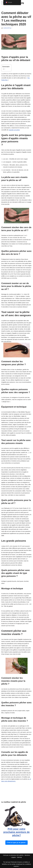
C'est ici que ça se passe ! (16, 843)
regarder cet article (14, 130)
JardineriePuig (7, 28)
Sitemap (19, 857)
